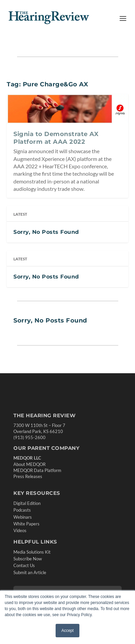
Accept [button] (67, 631)
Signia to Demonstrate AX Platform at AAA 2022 (56, 138)
